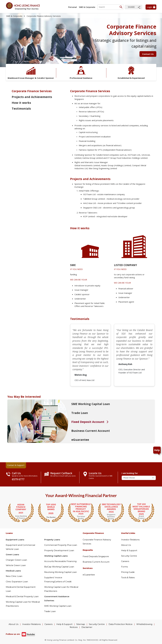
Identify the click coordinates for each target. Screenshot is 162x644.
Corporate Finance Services (32, 91)
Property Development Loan (59, 550)
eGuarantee (89, 575)
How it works (21, 103)
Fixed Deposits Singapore (96, 556)
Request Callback (61, 473)
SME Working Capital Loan (58, 606)
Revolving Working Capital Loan (60, 572)
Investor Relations (130, 540)
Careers (125, 561)
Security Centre (129, 556)
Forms (124, 567)
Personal (73, 7)
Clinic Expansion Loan (17, 582)
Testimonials (21, 108)
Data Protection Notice (121, 624)
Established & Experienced (131, 72)
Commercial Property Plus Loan (61, 545)
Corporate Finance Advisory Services (44, 16)
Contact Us (148, 54)
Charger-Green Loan (16, 560)
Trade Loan (50, 611)
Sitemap (81, 624)
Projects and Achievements (32, 97)
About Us (126, 545)
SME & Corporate (87, 7)
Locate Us (95, 473)
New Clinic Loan (14, 576)
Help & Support (129, 550)
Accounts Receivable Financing (60, 561)
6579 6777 (18, 479)
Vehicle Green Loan (16, 565)
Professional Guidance (81, 72)
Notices (74, 627)
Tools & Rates (128, 577)
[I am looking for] (139, 478)
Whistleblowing (144, 624)
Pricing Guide (128, 572)
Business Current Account (96, 562)
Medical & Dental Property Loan (22, 596)
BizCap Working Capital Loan (59, 567)
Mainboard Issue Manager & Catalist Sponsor (31, 72)
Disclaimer (87, 627)
